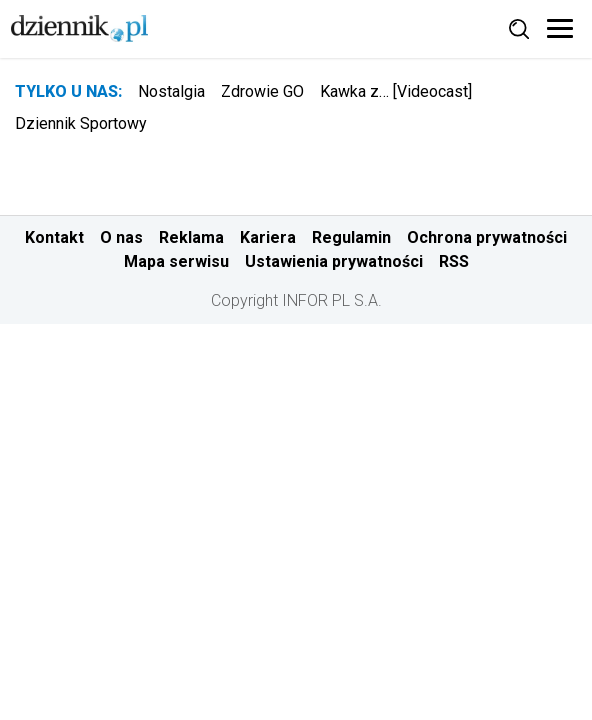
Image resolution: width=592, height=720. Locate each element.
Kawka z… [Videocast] (396, 91)
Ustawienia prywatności (334, 261)
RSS (454, 261)
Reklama (191, 237)
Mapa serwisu (176, 261)
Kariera (268, 237)
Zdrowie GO (262, 91)
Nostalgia (171, 91)
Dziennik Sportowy (81, 123)
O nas (121, 237)
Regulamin (351, 237)
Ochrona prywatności (487, 237)
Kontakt (54, 237)
